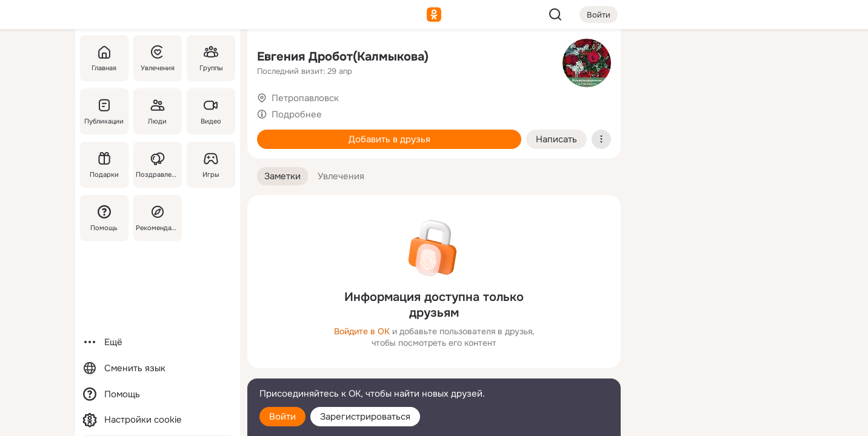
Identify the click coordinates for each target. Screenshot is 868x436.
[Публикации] (104, 111)
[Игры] (211, 165)
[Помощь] (104, 218)
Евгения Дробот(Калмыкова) (343, 57)
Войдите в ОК (362, 331)
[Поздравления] (158, 165)
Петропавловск (305, 98)
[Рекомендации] (158, 218)
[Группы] (211, 58)
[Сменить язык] (158, 368)
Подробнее (297, 114)
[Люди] (158, 111)
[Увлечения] (158, 58)
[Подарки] (104, 165)
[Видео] (211, 111)
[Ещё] (158, 342)
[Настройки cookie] (158, 420)
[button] (282, 177)
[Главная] (104, 58)
